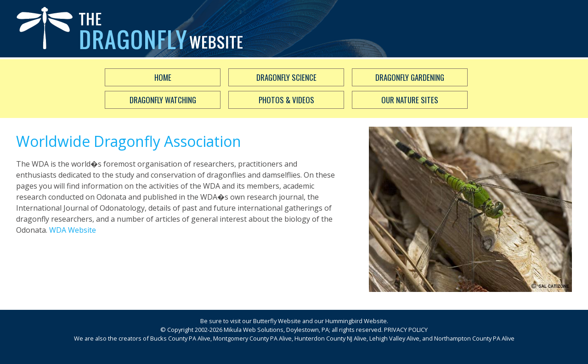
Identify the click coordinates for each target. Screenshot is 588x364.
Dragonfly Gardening (410, 77)
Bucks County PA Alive (180, 338)
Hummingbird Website (356, 321)
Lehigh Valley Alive (394, 338)
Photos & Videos (286, 100)
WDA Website (73, 230)
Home (163, 77)
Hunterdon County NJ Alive (331, 338)
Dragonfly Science (286, 77)
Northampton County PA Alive (474, 338)
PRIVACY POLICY (406, 330)
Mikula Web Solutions (254, 330)
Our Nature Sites (410, 100)
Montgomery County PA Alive (252, 338)
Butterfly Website (277, 321)
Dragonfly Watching (163, 100)
